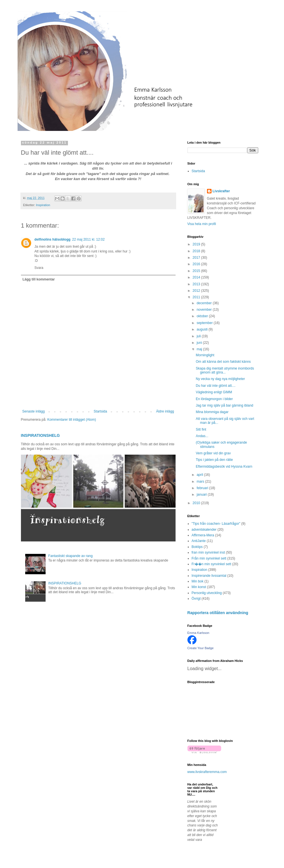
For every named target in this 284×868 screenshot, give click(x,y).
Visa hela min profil (202, 224)
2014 (197, 277)
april (200, 475)
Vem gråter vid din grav (213, 453)
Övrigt (196, 599)
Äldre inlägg (165, 411)
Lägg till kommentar (39, 279)
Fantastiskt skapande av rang (70, 556)
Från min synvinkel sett (209, 558)
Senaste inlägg (34, 411)
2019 (197, 244)
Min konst (199, 587)
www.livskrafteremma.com (207, 772)
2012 (197, 291)
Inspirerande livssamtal (209, 576)
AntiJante (199, 541)
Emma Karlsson (198, 633)
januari (202, 495)
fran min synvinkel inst (208, 552)
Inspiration (43, 205)
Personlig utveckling (207, 593)
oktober (203, 316)
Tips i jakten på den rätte (214, 460)
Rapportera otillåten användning (218, 613)
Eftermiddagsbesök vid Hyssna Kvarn (224, 467)
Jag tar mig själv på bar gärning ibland (224, 405)
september (205, 323)
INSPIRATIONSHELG (40, 435)
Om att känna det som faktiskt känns (223, 362)
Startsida (100, 411)
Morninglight (205, 355)
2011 (197, 297)
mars (201, 481)
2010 (197, 503)
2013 (197, 284)
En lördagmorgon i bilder (214, 399)
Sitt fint (201, 429)
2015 (197, 271)
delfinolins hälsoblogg (53, 239)
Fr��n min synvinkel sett (212, 564)
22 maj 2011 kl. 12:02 (88, 239)
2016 (197, 264)
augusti (202, 329)
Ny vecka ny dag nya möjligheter (220, 379)
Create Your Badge (201, 648)
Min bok (198, 581)
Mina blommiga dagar (212, 412)
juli (199, 336)
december (205, 303)
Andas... (202, 436)
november (205, 310)
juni (200, 343)
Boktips (197, 547)
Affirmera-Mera (203, 535)
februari (203, 488)
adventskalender (204, 530)
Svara (39, 268)
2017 (197, 258)
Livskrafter (221, 191)
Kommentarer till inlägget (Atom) (72, 420)
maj (200, 349)
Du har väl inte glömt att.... (215, 386)
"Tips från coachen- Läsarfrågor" (216, 524)
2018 (197, 251)
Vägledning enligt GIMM (214, 392)
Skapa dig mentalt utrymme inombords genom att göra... (225, 370)
